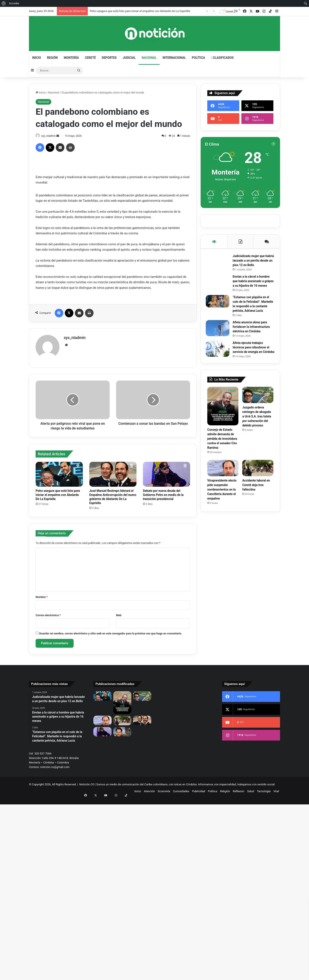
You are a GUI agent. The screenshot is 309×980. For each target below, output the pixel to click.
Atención (149, 790)
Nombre (42, 595)
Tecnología (264, 790)
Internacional (174, 58)
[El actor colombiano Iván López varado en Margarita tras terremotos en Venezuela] (122, 730)
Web (119, 613)
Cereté (90, 58)
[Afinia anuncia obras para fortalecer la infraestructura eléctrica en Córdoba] (219, 339)
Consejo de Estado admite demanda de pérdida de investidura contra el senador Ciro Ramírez (222, 455)
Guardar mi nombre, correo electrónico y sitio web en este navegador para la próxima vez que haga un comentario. (111, 632)
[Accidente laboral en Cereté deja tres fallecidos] (258, 485)
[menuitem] (4, 3)
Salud (251, 790)
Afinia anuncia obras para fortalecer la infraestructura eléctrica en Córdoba (253, 337)
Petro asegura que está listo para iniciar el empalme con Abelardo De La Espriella (140, 11)
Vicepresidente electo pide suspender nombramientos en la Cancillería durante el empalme (222, 506)
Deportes (109, 58)
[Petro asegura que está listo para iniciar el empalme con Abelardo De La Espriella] (59, 472)
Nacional (149, 58)
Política (198, 58)
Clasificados (222, 58)
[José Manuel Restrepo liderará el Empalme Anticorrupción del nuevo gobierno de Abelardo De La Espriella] (113, 472)
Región (52, 58)
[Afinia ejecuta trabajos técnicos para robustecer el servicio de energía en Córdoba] (219, 359)
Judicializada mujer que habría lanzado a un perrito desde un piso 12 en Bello (252, 262)
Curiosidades (181, 790)
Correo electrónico (48, 613)
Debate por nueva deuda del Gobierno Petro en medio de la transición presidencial (163, 493)
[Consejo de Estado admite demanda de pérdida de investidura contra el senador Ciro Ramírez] (223, 422)
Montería (71, 58)
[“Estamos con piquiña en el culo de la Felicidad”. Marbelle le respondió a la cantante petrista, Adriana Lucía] (219, 307)
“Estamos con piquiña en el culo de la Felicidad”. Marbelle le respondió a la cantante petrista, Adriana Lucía (252, 312)
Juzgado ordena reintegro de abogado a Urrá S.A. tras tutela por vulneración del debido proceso (257, 433)
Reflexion (239, 790)
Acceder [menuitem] (14, 3)
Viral (276, 790)
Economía (164, 790)
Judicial (129, 58)
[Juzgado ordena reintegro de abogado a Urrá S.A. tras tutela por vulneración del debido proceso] (258, 411)
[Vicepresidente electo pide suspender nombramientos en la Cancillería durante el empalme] (223, 485)
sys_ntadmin (51, 136)
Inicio (37, 58)
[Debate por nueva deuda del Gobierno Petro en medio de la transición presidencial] (167, 472)
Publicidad (199, 790)
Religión (225, 790)
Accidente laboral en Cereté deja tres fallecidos (256, 501)
